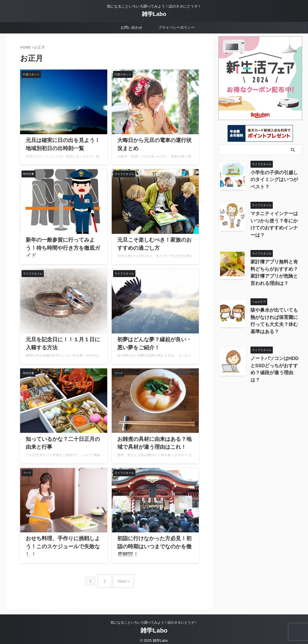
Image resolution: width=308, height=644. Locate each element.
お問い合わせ (132, 27)
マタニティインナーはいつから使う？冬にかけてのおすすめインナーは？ (276, 219)
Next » (122, 579)
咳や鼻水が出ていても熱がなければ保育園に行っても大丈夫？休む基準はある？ (276, 301)
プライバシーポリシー (176, 27)
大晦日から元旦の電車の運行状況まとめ (152, 139)
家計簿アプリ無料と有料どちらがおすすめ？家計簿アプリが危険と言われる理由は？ (276, 260)
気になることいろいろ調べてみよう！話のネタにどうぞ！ (154, 618)
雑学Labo (154, 14)
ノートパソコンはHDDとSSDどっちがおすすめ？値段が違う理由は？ (276, 341)
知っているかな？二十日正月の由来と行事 (63, 438)
